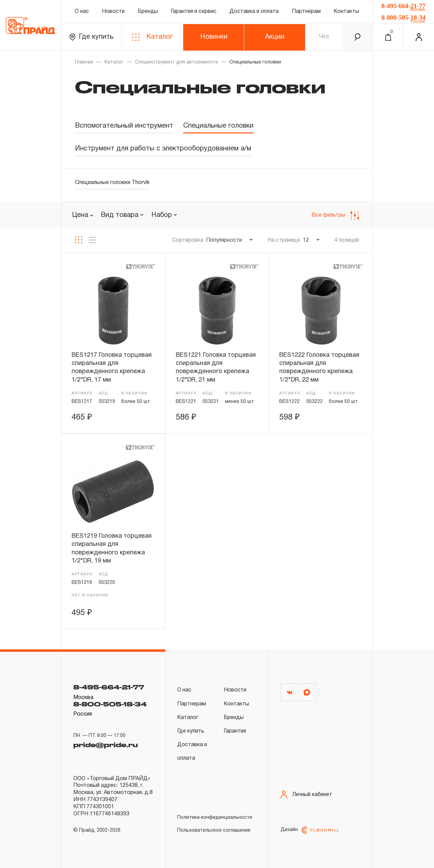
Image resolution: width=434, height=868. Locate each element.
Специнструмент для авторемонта (176, 62)
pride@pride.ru (106, 745)
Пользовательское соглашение (214, 830)
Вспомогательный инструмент (124, 126)
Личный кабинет (306, 795)
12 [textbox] (306, 240)
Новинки (214, 37)
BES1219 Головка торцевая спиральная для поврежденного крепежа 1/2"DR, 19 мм (112, 549)
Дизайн (310, 830)
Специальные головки (218, 126)
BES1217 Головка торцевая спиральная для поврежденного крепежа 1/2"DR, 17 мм (112, 368)
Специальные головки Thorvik (112, 183)
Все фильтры (335, 215)
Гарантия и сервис (194, 12)
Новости (113, 12)
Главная (84, 62)
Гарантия (235, 731)
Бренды (148, 12)
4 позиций (347, 240)
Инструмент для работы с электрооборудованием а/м (163, 149)
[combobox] (122, 216)
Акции (275, 37)
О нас (82, 12)
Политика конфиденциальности (215, 818)
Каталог (153, 37)
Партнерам (306, 12)
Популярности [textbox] (224, 240)
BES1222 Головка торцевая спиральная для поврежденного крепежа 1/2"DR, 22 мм (319, 368)
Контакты (346, 12)
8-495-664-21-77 (403, 6)
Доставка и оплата (254, 12)
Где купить (91, 37)
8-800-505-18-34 (403, 17)
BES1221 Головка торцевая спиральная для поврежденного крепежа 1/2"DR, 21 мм (216, 368)
